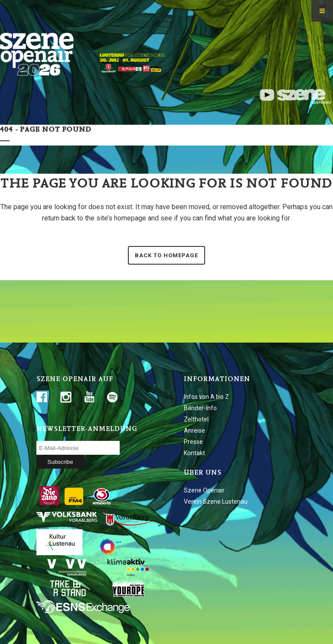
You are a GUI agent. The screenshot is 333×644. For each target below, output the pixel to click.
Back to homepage (166, 255)
